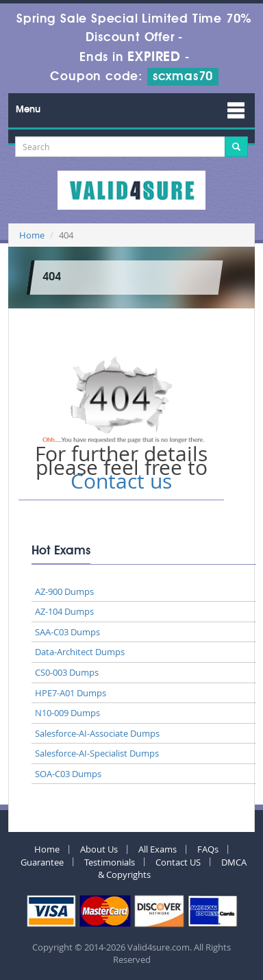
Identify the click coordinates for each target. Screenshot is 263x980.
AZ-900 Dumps (64, 591)
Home (32, 235)
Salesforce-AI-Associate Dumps (97, 733)
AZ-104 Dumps (64, 611)
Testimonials (110, 862)
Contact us (121, 481)
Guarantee (42, 862)
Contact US (178, 862)
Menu (28, 110)
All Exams (158, 849)
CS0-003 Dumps (67, 672)
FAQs (208, 849)
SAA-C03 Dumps (67, 632)
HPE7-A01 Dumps (71, 693)
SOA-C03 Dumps (68, 774)
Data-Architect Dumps (80, 652)
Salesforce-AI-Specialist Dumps (97, 753)
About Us (99, 849)
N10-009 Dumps (67, 713)
